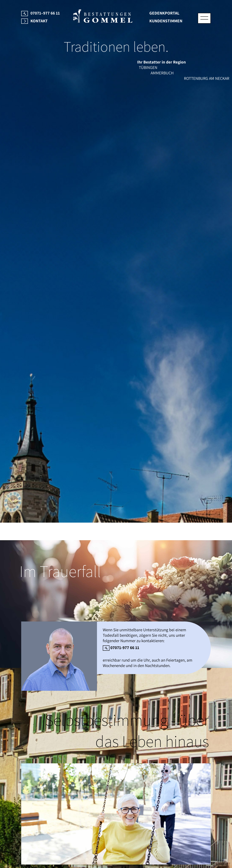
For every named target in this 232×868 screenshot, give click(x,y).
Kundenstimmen (166, 21)
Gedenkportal (164, 13)
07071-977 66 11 (121, 648)
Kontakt (34, 21)
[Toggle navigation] (204, 18)
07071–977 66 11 (41, 13)
